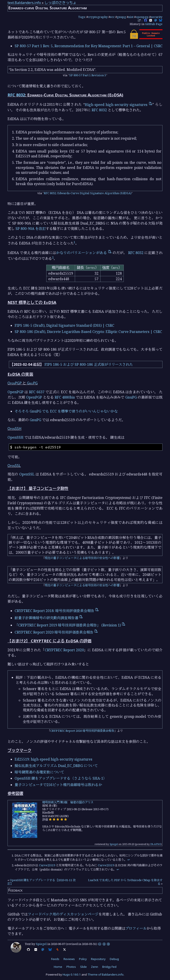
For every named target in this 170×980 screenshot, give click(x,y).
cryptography (98, 17)
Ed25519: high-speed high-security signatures (53, 759)
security (157, 17)
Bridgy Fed (109, 967)
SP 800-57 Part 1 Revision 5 (88, 75)
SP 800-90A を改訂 (31, 229)
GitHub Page (154, 24)
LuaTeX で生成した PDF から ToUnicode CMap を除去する (125, 882)
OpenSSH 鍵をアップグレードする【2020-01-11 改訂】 (42, 882)
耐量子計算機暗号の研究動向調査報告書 (49, 618)
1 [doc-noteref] (74, 242)
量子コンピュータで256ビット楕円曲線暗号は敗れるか (58, 785)
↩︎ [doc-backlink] (129, 860)
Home (58, 967)
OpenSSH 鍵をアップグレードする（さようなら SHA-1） (61, 778)
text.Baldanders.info (24, 3)
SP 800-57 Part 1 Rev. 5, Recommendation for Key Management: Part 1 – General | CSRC (89, 46)
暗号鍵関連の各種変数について (39, 772)
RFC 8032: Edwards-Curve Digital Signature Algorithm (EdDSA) (88, 193)
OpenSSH (14, 428)
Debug (114, 959)
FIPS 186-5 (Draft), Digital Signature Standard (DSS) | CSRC (64, 325)
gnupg (121, 17)
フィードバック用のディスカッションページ (63, 914)
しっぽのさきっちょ (60, 3)
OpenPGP (15, 383)
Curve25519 (47, 865)
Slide (83, 967)
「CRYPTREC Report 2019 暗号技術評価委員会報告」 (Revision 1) (70, 625)
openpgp (142, 17)
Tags (82, 17)
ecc (112, 17)
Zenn (95, 967)
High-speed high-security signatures (119, 105)
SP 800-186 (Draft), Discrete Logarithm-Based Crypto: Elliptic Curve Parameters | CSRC (88, 332)
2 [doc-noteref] (53, 257)
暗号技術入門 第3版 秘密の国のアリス (68, 802)
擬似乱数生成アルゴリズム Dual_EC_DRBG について (56, 766)
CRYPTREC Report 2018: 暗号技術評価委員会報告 (57, 611)
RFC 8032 (16, 95)
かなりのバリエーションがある (84, 253)
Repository (98, 959)
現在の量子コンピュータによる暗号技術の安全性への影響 (82, 558)
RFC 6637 (37, 392)
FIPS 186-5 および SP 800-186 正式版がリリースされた (89, 364)
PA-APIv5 (156, 844)
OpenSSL (14, 466)
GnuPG (32, 383)
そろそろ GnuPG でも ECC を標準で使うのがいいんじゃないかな (66, 411)
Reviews (69, 959)
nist (131, 17)
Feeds (55, 959)
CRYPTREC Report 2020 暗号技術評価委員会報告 (56, 632)
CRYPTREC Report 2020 (64, 650)
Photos (71, 967)
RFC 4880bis (65, 397)
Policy (83, 959)
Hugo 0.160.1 (72, 974)
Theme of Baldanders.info (105, 974)
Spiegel (114, 844)
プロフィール (136, 928)
